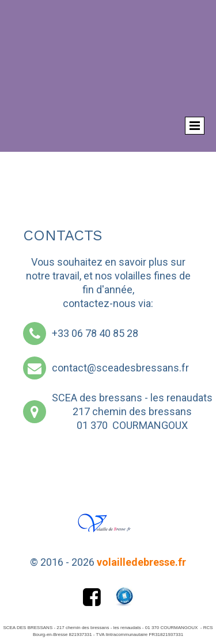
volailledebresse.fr (141, 562)
